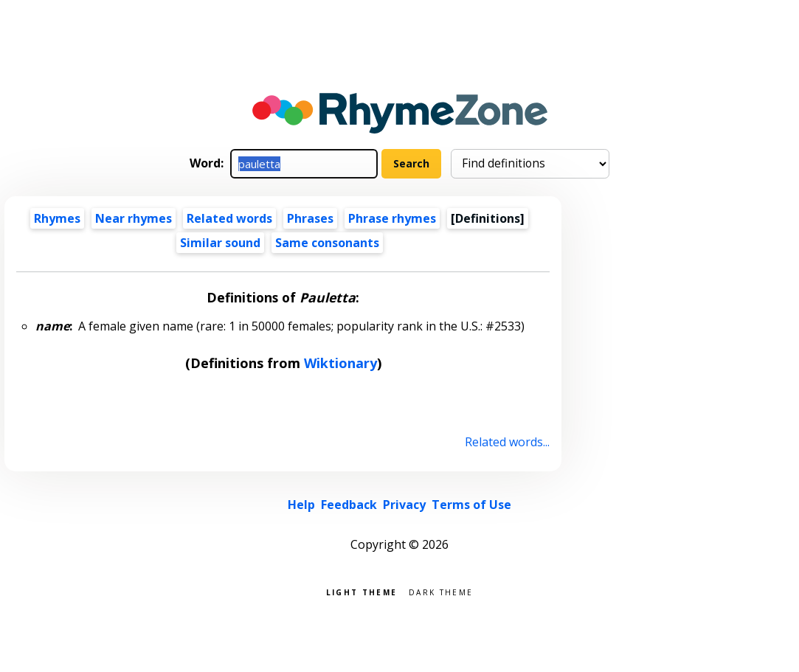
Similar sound (220, 243)
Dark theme (441, 591)
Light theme (362, 591)
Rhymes (57, 218)
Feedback (349, 505)
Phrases (310, 218)
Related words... (507, 442)
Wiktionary (340, 363)
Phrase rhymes (392, 218)
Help (301, 505)
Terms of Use (471, 505)
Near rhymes (134, 218)
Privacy (404, 505)
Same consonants (327, 243)
